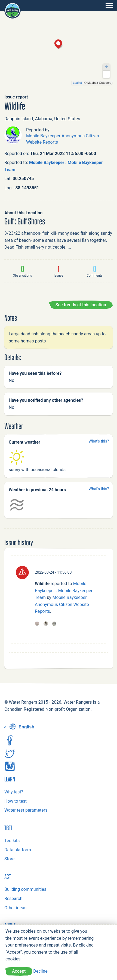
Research (13, 899)
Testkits (12, 841)
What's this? (99, 441)
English (21, 727)
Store (9, 859)
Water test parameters (26, 810)
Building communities (25, 889)
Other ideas (15, 908)
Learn (10, 779)
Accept (19, 971)
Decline (40, 971)
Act (8, 876)
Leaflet (77, 83)
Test (8, 828)
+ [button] (107, 67)
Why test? (14, 792)
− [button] (107, 74)
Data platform (18, 850)
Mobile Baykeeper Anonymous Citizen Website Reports (62, 604)
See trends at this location (81, 305)
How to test (16, 801)
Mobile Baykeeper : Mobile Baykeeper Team (64, 591)
